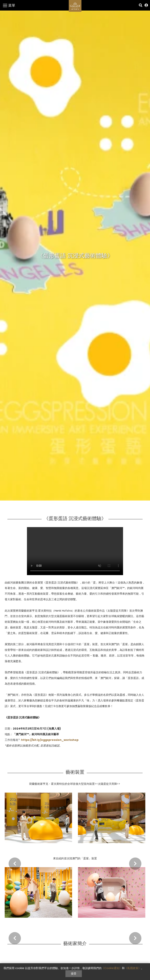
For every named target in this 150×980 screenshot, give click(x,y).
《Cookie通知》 (112, 968)
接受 (74, 974)
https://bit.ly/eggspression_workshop (50, 740)
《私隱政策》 (133, 968)
